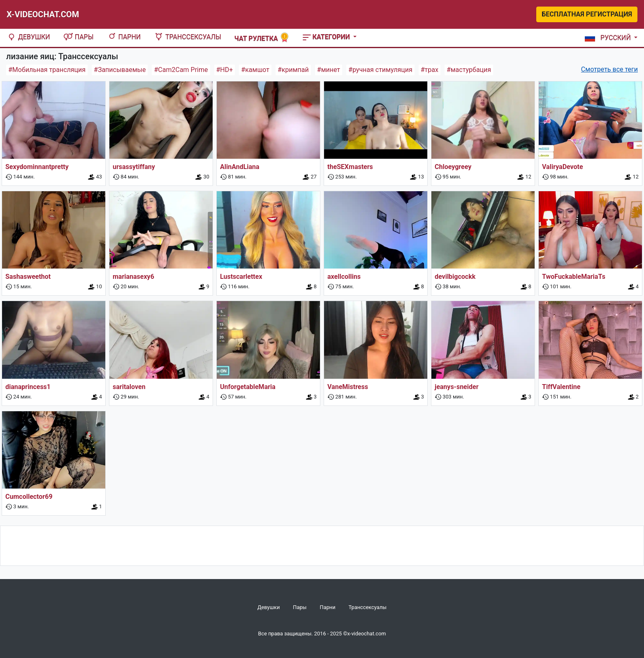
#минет (329, 70)
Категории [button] (327, 37)
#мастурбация (469, 70)
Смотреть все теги (609, 69)
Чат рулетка (262, 38)
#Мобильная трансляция (47, 70)
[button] (609, 38)
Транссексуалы (188, 37)
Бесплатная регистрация (587, 14)
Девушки (28, 37)
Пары (79, 37)
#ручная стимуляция (380, 70)
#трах (430, 70)
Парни (124, 37)
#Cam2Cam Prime (181, 70)
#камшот (255, 70)
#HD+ (225, 70)
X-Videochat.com (43, 14)
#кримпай (293, 70)
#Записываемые (120, 70)
